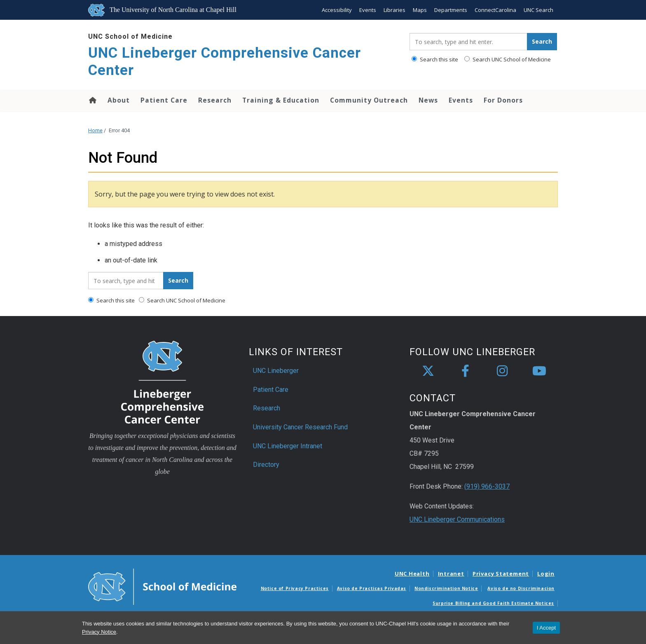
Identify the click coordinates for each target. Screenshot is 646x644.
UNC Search (538, 10)
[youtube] (539, 371)
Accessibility (337, 10)
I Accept (546, 628)
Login (546, 574)
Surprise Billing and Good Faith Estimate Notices (493, 603)
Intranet (451, 574)
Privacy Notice (99, 632)
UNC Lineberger (276, 371)
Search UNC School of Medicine (508, 59)
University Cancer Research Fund (300, 427)
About (119, 100)
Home (92, 100)
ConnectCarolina (495, 10)
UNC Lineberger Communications (457, 519)
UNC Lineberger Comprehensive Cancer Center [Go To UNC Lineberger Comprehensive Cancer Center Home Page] (225, 62)
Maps (420, 10)
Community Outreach (369, 100)
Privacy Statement (501, 574)
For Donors (503, 100)
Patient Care (164, 100)
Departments (451, 10)
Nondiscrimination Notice (446, 588)
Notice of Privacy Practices (295, 588)
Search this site (435, 59)
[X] (428, 371)
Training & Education (281, 100)
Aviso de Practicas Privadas (372, 588)
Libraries (394, 10)
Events (368, 10)
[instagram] (502, 371)
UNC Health (412, 574)
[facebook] (465, 371)
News (428, 100)
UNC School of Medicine (130, 36)
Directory (266, 465)
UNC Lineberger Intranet (288, 446)
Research (215, 100)
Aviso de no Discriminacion (521, 588)
